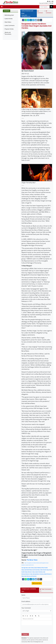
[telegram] (33, 20)
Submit (25, 628)
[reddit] (36, 20)
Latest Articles (9, 19)
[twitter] (28, 20)
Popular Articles (9, 29)
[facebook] (23, 20)
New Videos (8, 22)
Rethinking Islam (9, 15)
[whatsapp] (26, 20)
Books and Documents (8, 33)
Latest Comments (10, 25)
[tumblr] (41, 20)
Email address (26, 601)
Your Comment (26, 608)
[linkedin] (31, 20)
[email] (38, 20)
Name (23, 595)
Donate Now (37, 583)
